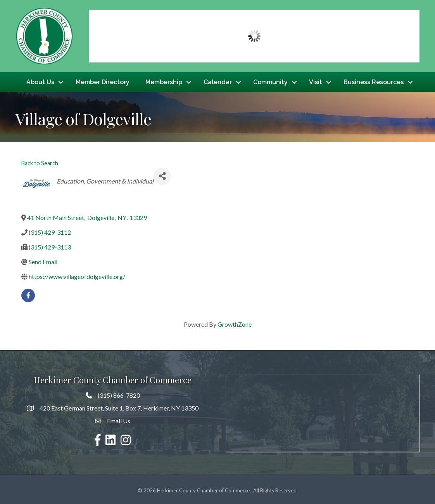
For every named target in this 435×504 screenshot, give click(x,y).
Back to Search (40, 161)
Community (270, 81)
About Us (40, 81)
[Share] (162, 174)
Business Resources (374, 81)
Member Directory (103, 81)
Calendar (218, 81)
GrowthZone (235, 322)
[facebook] (28, 294)
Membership (164, 81)
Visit (316, 81)
